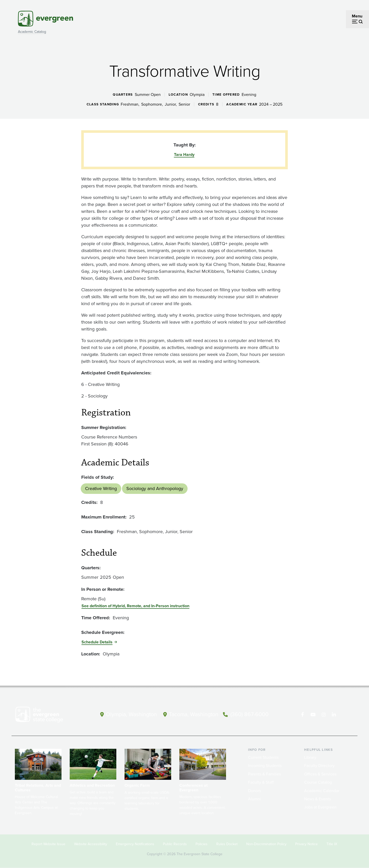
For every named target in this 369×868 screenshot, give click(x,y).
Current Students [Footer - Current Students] (263, 757)
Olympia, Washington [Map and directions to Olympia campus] (130, 714)
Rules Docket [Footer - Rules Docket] (227, 844)
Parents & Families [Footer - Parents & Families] (264, 774)
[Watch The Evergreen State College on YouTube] (314, 715)
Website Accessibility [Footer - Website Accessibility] (91, 844)
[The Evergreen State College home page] (48, 716)
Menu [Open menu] (357, 16)
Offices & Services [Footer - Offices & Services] (320, 774)
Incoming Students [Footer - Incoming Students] (265, 766)
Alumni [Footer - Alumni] (254, 799)
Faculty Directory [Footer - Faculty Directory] (319, 766)
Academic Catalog (32, 32)
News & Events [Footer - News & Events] (317, 799)
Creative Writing (101, 488)
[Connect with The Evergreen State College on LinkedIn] (335, 715)
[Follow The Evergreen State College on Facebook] (303, 715)
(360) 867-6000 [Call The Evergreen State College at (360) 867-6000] (251, 714)
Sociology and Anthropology (155, 488)
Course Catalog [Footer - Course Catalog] (318, 782)
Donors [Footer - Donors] (254, 791)
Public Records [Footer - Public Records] (175, 844)
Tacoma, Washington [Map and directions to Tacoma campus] (194, 714)
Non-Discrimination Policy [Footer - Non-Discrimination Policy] (266, 844)
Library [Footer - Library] (310, 757)
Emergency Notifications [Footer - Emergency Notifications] (135, 844)
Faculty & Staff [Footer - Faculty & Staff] (261, 782)
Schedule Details (97, 642)
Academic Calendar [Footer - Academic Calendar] (322, 791)
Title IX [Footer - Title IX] (332, 844)
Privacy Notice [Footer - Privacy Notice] (306, 844)
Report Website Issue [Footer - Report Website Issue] (48, 844)
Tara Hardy (184, 154)
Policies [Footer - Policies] (202, 844)
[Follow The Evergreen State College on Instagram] (324, 715)
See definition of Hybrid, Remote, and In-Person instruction (135, 606)
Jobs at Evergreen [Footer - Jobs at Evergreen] (320, 807)
